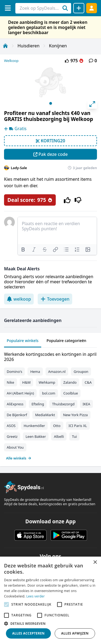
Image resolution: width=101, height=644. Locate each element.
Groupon (81, 372)
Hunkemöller (34, 426)
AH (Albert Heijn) (20, 393)
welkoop (19, 299)
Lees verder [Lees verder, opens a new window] (36, 596)
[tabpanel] (50, 405)
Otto (57, 426)
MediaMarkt (45, 415)
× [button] (95, 562)
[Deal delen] (79, 8)
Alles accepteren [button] (28, 633)
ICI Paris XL (78, 426)
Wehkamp (47, 382)
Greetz (12, 436)
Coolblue (71, 393)
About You (15, 447)
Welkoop (11, 61)
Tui (74, 436)
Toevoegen (55, 299)
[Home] (5, 46)
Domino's (14, 372)
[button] (50, 623)
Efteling (38, 404)
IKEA (86, 404)
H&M (27, 382)
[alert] (50, 600)
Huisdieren (29, 46)
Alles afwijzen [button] (75, 633)
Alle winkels (19, 458)
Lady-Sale (19, 168)
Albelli (59, 436)
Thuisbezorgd (63, 404)
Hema (35, 372)
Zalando (70, 382)
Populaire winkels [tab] (23, 341)
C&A (88, 382)
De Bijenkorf (17, 415)
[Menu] (8, 8)
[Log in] (92, 8)
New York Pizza (75, 415)
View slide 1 (51, 103)
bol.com (49, 393)
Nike (11, 382)
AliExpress (15, 404)
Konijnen (58, 46)
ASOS (11, 426)
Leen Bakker (36, 436)
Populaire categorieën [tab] (67, 341)
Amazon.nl (57, 372)
